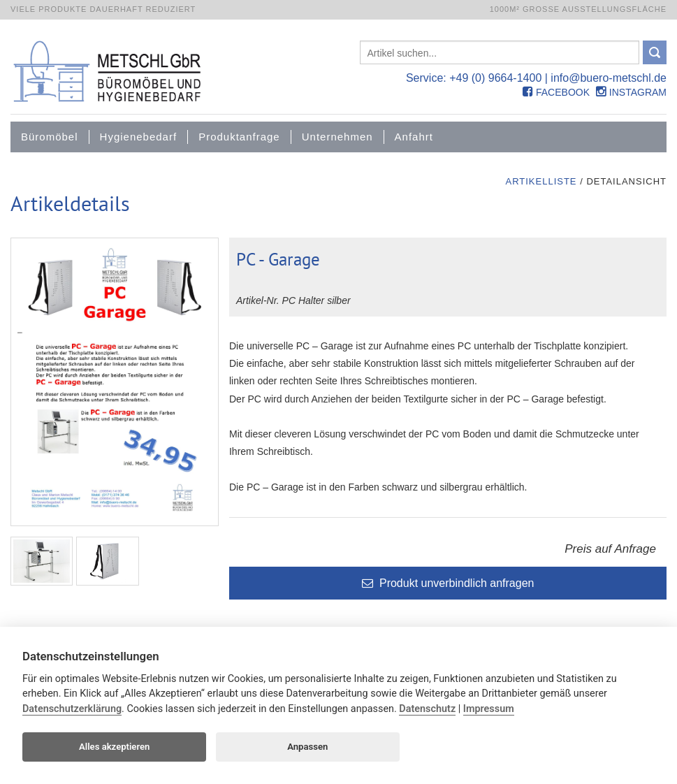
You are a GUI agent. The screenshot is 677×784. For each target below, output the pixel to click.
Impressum (489, 709)
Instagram (631, 92)
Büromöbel (50, 137)
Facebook (556, 92)
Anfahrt (414, 137)
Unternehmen (337, 137)
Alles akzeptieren (114, 747)
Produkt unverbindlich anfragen (448, 584)
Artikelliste (541, 181)
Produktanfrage (239, 137)
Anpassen (307, 747)
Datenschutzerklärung (72, 709)
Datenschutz (427, 709)
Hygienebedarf (139, 137)
